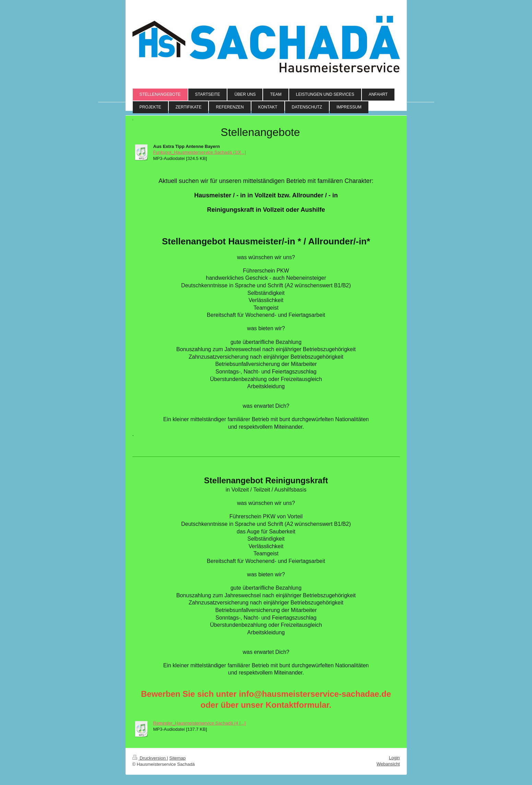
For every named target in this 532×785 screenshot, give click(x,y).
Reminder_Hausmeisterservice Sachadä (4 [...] (200, 723)
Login (394, 758)
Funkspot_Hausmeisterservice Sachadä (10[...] (200, 152)
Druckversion (150, 758)
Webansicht (388, 764)
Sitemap (178, 758)
